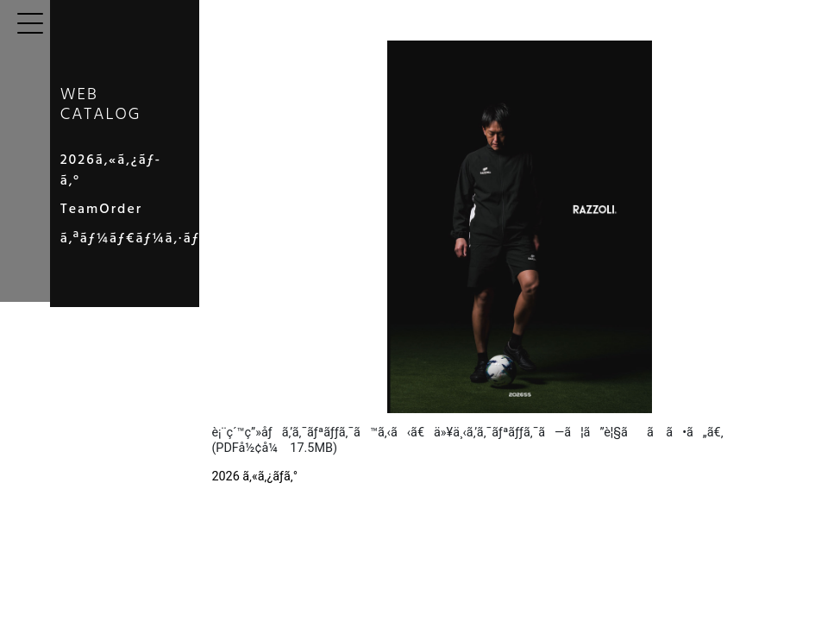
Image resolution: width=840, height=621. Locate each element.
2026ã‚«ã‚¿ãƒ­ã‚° (136, 176)
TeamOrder (121, 204)
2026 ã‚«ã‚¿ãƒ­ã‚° (331, 477)
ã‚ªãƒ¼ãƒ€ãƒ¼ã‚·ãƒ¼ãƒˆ (165, 234)
